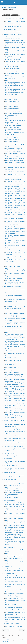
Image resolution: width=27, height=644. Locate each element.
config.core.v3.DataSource (12, 140)
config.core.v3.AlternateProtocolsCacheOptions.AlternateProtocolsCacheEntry (15, 515)
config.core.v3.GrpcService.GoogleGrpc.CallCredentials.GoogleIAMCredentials (15, 400)
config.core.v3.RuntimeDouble (13, 112)
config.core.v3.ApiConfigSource (13, 266)
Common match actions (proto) (11, 165)
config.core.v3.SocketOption (13, 576)
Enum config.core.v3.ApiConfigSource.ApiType (15, 270)
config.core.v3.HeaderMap (12, 136)
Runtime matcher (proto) (10, 472)
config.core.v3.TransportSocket (13, 152)
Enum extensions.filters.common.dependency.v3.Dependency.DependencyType (15, 334)
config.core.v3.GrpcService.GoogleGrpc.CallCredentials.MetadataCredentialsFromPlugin (15, 406)
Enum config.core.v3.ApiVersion (13, 284)
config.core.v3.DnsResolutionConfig (14, 571)
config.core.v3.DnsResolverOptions (14, 569)
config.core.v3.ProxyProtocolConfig (14, 559)
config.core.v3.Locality (11, 100)
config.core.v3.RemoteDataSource (14, 148)
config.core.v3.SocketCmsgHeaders (14, 626)
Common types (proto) (9, 97)
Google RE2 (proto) (8, 351)
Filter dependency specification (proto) (13, 326)
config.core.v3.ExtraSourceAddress (14, 492)
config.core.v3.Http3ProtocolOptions (15, 541)
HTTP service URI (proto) (10, 453)
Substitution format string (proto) (12, 596)
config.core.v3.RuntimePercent (13, 110)
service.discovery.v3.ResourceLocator (15, 39)
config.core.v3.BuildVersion (12, 101)
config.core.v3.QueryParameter (13, 126)
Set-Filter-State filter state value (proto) (14, 610)
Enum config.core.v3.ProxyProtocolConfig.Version (15, 562)
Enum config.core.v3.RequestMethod (15, 160)
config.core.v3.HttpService (12, 367)
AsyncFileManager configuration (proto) (14, 19)
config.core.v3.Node (10, 105)
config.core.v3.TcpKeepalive (12, 491)
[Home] (2, 7)
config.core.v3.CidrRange (12, 498)
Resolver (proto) (8, 566)
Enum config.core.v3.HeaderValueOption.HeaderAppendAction (15, 133)
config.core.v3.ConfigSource (12, 280)
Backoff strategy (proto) (10, 29)
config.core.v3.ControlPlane (12, 157)
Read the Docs (6, 641)
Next (22, 630)
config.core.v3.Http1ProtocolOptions (15, 525)
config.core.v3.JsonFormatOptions (14, 599)
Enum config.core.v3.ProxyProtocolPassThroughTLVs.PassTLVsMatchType (15, 555)
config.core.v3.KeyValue (11, 115)
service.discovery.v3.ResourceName (14, 40)
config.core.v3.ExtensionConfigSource (15, 282)
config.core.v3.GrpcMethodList (13, 360)
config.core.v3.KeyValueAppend (13, 117)
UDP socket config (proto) (10, 605)
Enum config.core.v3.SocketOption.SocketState (15, 590)
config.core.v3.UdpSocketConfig (13, 607)
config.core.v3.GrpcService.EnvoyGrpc (15, 374)
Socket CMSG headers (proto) (11, 624)
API (5, 7)
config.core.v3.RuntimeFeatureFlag (14, 114)
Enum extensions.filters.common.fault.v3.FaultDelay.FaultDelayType (15, 82)
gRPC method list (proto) (10, 358)
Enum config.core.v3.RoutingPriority (14, 159)
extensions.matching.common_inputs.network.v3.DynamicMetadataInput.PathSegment (15, 214)
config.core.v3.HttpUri (11, 456)
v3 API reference (12, 7)
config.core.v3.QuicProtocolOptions (14, 505)
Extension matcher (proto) (10, 316)
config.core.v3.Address (11, 496)
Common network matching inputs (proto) (14, 172)
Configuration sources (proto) (11, 264)
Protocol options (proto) (10, 500)
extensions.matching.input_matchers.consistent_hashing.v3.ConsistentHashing (15, 291)
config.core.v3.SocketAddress (13, 486)
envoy (14, 2)
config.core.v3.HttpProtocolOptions (14, 519)
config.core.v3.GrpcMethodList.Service (15, 362)
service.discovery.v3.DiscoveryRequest (15, 42)
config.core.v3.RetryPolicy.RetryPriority (15, 143)
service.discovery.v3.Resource (13, 68)
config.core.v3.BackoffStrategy (13, 32)
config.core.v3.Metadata (11, 107)
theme (16, 640)
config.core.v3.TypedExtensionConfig (15, 313)
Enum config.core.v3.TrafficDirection (14, 162)
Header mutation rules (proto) (11, 436)
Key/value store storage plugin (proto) (13, 429)
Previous (6, 630)
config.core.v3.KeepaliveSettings (13, 534)
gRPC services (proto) (9, 370)
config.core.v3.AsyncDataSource (14, 150)
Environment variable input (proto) (12, 304)
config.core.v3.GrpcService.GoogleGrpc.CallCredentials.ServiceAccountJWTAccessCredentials (15, 395)
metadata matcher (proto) (10, 466)
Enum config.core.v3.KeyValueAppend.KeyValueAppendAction (15, 120)
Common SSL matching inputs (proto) (13, 250)
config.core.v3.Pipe (10, 482)
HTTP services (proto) (9, 365)
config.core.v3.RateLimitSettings (13, 277)
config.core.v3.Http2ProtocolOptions (15, 536)
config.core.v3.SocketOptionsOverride (15, 593)
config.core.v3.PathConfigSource (14, 279)
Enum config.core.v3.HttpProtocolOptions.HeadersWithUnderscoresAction (15, 522)
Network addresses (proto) (10, 479)
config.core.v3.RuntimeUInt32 (13, 108)
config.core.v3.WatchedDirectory (14, 138)
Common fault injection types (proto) (13, 71)
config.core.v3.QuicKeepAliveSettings (15, 503)
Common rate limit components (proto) (13, 219)
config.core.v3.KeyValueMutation (14, 124)
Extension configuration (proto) (11, 311)
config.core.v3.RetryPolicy (12, 141)
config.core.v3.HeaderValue (12, 127)
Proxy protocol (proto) (9, 547)
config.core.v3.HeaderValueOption (14, 129)
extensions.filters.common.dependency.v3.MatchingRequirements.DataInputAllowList (15, 346)
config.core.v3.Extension (11, 103)
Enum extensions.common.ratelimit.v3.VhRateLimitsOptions (15, 246)
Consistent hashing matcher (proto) (12, 286)
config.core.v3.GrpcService (12, 373)
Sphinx (9, 640)
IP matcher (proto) (8, 459)
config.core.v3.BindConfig (12, 494)
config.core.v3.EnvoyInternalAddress (15, 484)
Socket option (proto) (9, 573)
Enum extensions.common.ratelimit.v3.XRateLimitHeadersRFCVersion (15, 240)
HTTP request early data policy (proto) (13, 446)
